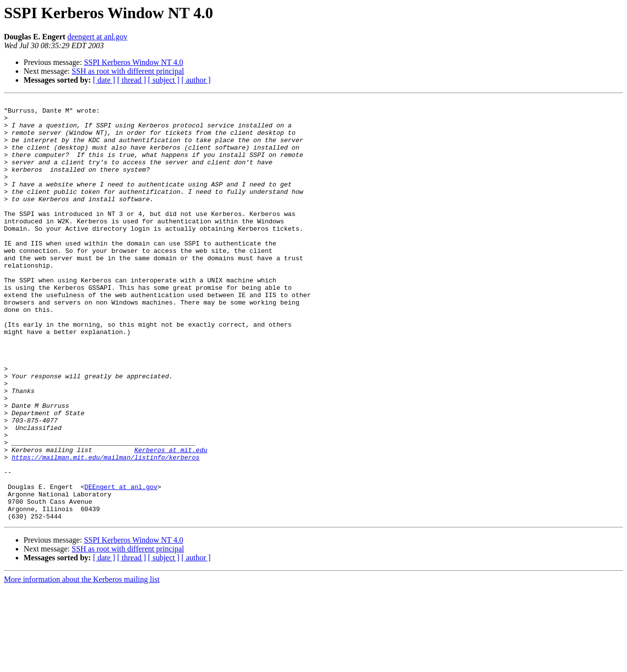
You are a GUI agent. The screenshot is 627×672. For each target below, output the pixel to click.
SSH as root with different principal (128, 71)
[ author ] (196, 80)
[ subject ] (164, 80)
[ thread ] (132, 80)
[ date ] (104, 80)
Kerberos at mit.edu (171, 520)
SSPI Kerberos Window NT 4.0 (134, 62)
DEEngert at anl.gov (121, 565)
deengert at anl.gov (97, 37)
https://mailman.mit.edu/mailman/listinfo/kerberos (106, 529)
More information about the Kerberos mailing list (82, 663)
